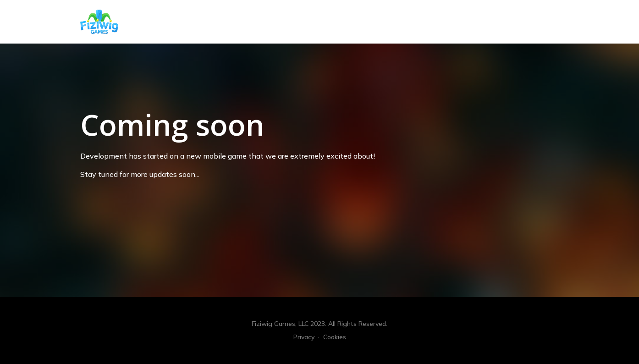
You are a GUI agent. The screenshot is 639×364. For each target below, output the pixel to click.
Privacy (304, 337)
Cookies (335, 337)
